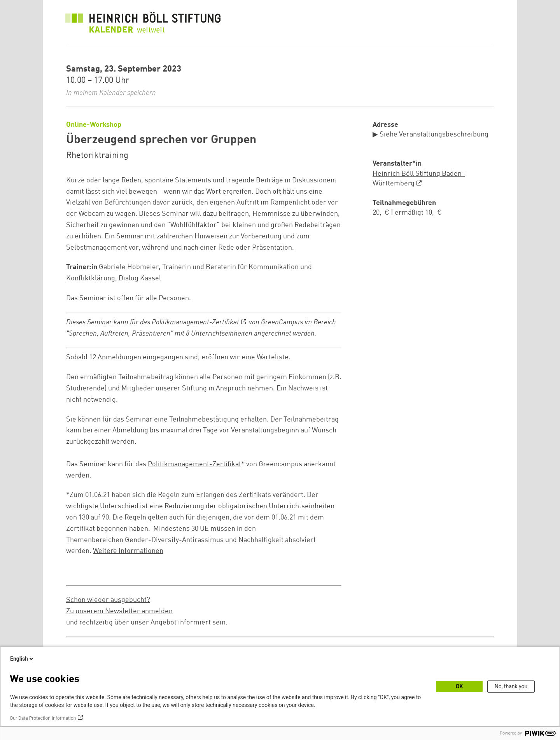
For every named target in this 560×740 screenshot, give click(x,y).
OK (459, 686)
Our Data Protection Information (43, 718)
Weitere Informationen (128, 551)
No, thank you (511, 686)
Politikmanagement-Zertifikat (195, 322)
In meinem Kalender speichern (111, 93)
